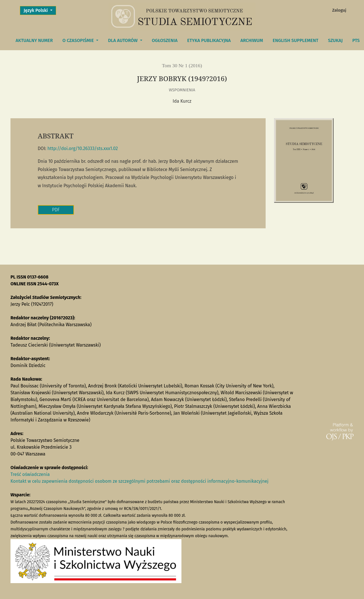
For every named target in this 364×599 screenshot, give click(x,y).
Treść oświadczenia (30, 474)
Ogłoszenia (165, 40)
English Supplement (296, 40)
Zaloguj (339, 10)
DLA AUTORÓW (123, 40)
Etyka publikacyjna (209, 40)
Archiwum (252, 40)
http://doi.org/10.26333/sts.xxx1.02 (82, 148)
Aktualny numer (34, 40)
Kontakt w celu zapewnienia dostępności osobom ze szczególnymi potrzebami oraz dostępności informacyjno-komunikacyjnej (139, 481)
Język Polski (40, 10)
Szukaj (335, 40)
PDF (56, 210)
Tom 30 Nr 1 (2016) (182, 66)
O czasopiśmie (79, 40)
